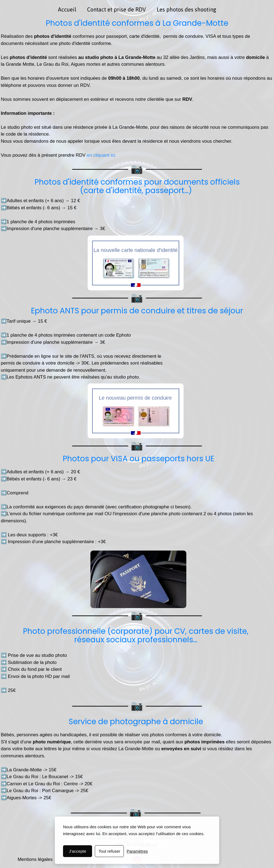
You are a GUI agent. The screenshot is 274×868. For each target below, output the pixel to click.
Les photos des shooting (186, 9)
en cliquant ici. (101, 155)
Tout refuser (109, 851)
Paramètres (137, 851)
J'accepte (78, 851)
